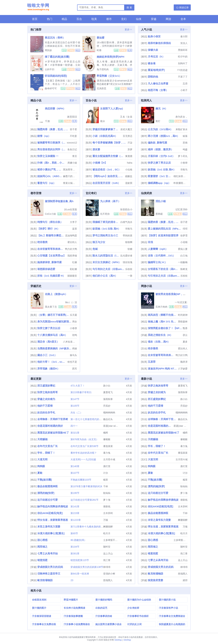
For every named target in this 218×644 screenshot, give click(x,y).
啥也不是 (72, 362)
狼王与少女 (99, 242)
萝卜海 (107, 500)
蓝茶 (75, 229)
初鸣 (75, 335)
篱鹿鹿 (129, 156)
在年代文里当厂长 (48, 446)
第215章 (75, 513)
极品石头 (108, 419)
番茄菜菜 (108, 446)
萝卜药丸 (183, 156)
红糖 (75, 262)
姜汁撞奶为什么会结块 (139, 600)
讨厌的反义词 (134, 624)
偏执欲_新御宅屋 (157, 143)
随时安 (107, 547)
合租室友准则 (39, 600)
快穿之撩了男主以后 (159, 163)
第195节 (75, 493)
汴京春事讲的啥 (104, 616)
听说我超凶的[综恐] (56, 76)
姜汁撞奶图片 (39, 608)
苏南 (185, 143)
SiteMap (118, 640)
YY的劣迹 (182, 70)
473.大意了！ (78, 386)
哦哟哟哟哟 (109, 413)
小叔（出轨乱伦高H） (105, 136)
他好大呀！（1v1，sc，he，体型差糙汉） (52, 362)
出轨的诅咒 (101, 608)
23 (72, 580)
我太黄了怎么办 (51, 307)
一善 (130, 276)
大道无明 (42, 459)
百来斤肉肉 (161, 307)
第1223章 (76, 520)
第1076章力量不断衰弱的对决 (86, 486)
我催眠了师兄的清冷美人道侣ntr (106, 222)
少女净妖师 (133, 608)
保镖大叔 (153, 50)
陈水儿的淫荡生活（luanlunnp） (106, 256)
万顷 (106, 520)
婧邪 (185, 580)
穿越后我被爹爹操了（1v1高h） (106, 129)
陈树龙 (184, 269)
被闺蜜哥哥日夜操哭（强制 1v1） (52, 143)
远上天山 (108, 554)
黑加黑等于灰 (70, 170)
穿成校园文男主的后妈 (50, 567)
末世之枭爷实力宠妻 (49, 526)
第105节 (75, 406)
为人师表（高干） (110, 201)
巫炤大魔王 (126, 129)
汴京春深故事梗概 (73, 616)
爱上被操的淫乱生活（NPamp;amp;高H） (165, 229)
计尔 (106, 473)
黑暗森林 (183, 322)
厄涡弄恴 (102, 88)
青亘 (75, 156)
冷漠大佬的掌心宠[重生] (51, 533)
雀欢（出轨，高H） (159, 342)
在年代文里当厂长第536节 (84, 446)
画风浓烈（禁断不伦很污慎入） (163, 315)
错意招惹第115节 (80, 560)
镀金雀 (152, 63)
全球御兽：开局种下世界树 (53, 419)
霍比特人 (72, 242)
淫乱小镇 (161, 201)
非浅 (150, 242)
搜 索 (129, 7)
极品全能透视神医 (48, 486)
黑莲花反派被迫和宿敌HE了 (53, 433)
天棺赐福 (42, 439)
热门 (50, 19)
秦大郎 (184, 36)
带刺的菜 (128, 236)
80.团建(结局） (79, 540)
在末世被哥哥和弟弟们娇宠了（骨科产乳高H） (51, 249)
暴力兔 (107, 453)
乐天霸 (73, 315)
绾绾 (185, 229)
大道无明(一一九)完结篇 (83, 459)
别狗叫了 (183, 63)
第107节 (75, 473)
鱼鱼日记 (72, 149)
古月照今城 (109, 459)
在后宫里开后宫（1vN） (106, 183)
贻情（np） (44, 136)
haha (130, 163)
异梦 (130, 149)
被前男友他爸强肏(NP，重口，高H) (176, 294)
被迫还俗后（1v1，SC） (107, 169)
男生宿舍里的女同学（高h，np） (52, 149)
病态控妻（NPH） (55, 108)
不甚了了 (183, 77)
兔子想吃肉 (103, 69)
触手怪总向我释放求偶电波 (53, 506)
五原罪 (152, 362)
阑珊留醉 (108, 527)
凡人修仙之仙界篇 (158, 83)
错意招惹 (42, 560)
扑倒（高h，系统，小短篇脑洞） (52, 163)
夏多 (185, 342)
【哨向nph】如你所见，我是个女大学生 (108, 176)
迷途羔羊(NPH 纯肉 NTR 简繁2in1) (163, 369)
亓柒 (130, 143)
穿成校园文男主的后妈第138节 (87, 567)
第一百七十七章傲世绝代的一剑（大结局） (93, 419)
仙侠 (139, 19)
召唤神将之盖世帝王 (49, 574)
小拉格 (129, 170)
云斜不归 (50, 69)
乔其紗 (107, 406)
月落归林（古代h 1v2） (161, 156)
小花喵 (184, 242)
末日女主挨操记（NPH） (107, 262)
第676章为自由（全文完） (84, 439)
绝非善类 (42, 242)
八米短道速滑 (70, 342)
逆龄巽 (129, 183)
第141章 (75, 506)
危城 (95, 249)
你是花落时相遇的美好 (50, 426)
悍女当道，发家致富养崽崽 (53, 520)
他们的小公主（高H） (105, 276)
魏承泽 (184, 362)
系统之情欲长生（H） (160, 335)
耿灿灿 (107, 493)
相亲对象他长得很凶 (159, 43)
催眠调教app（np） (159, 183)
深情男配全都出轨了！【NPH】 (165, 328)
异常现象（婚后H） (48, 369)
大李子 (73, 222)
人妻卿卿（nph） (158, 249)
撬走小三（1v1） (47, 355)
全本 (183, 19)
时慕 (99, 50)
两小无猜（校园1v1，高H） (164, 136)
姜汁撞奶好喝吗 (104, 600)
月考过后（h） (156, 56)
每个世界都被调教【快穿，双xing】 (110, 143)
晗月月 (107, 533)
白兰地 (184, 256)
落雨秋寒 (108, 399)
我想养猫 (72, 256)
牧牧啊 (129, 242)
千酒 (47, 121)
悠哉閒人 (108, 580)
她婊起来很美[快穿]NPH (111, 57)
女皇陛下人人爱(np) (111, 108)
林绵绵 (107, 567)
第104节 (75, 547)
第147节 (75, 399)
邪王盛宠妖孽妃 (46, 386)
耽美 (94, 19)
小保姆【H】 (100, 163)
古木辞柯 (108, 513)
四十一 (74, 426)
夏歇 (40, 473)
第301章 (75, 554)
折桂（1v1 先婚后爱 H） (51, 276)
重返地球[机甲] (156, 70)
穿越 (154, 19)
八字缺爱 (183, 369)
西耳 (75, 369)
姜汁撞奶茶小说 (167, 600)
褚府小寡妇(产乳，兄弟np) (50, 169)
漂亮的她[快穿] (46, 493)
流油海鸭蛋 (71, 236)
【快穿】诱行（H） (48, 229)
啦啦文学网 (38, 7)
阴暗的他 (153, 77)
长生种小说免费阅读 (74, 608)
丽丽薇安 (72, 276)
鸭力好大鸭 (71, 249)
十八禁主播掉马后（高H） (52, 335)
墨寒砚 (159, 214)
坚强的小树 (109, 574)
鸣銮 (185, 149)
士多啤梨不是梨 (112, 540)
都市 (109, 19)
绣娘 (75, 348)
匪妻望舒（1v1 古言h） (160, 176)
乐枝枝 (129, 269)
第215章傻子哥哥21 (81, 392)
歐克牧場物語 (45, 580)
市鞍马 (184, 170)
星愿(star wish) (111, 426)
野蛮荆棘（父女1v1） (109, 76)
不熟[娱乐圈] (45, 480)
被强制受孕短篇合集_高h (59, 201)
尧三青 (107, 560)
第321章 (75, 433)
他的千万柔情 (45, 406)
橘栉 (106, 433)
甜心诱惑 (42, 540)
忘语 (185, 84)
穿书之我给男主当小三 (105, 235)
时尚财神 (183, 315)
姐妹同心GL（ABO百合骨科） (50, 176)
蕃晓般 (107, 439)
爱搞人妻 (183, 249)
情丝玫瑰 (128, 262)
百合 (79, 19)
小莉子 (184, 90)
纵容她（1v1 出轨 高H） (162, 169)
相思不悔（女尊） (158, 90)
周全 (75, 322)
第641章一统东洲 (80, 574)
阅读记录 (184, 7)
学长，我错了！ (46, 453)
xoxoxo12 (72, 143)
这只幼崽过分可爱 (48, 500)
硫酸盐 (129, 176)
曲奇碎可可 (51, 88)
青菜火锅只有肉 (70, 183)
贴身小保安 (154, 36)
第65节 (74, 533)
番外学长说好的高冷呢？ (84, 453)
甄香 (185, 328)
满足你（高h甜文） (48, 342)
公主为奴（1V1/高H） (160, 129)
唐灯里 (107, 466)
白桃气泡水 (126, 222)
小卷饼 (184, 163)
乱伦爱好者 (126, 256)
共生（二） (76, 413)
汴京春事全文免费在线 (44, 624)
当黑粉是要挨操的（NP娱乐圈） (54, 348)
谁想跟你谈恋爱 (46, 269)
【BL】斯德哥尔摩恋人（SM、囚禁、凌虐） (51, 235)
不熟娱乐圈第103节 (81, 480)
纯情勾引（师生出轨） (50, 222)
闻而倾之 (42, 547)
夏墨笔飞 (108, 392)
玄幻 (124, 19)
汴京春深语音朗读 (42, 616)
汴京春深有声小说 (168, 608)
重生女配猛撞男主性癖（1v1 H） (108, 156)
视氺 (103, 121)
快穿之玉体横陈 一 (48, 156)
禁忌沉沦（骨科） (55, 38)
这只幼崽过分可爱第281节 (84, 500)
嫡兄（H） (162, 108)
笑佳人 (184, 43)
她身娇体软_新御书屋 (49, 262)
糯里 (106, 480)
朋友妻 (96, 149)
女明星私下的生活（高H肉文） (164, 269)
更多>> (128, 30)
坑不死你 (105, 214)
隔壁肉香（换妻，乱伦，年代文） (53, 129)
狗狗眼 (41, 466)
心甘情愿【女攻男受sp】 (52, 256)
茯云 (185, 335)
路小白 (107, 386)
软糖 (130, 249)
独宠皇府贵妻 (155, 580)
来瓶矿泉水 (182, 129)
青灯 (158, 121)
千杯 (106, 486)
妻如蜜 (101, 38)
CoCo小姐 (50, 214)
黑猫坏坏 (183, 50)
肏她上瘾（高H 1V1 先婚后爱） (163, 321)
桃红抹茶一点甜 (181, 176)
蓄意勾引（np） (46, 183)
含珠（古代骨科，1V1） (162, 256)
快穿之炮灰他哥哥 (48, 392)
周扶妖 (48, 50)
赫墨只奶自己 (70, 176)
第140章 (75, 466)
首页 (35, 19)
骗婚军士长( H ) (157, 262)
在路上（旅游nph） (56, 294)
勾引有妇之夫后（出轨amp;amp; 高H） (108, 269)
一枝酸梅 (183, 262)
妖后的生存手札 (46, 412)
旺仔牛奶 (183, 57)
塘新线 (107, 506)
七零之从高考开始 (48, 553)
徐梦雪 (184, 236)
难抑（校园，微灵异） (161, 149)
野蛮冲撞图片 (71, 600)
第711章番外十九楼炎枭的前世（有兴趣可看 (94, 527)
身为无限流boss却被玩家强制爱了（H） (54, 321)
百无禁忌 (128, 136)
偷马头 (73, 355)
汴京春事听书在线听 (138, 616)
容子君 (73, 129)
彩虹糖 (73, 269)
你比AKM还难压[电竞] (50, 513)
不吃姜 (73, 136)
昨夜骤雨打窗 (181, 183)
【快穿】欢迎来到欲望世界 (163, 235)
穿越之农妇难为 (46, 399)
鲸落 (185, 136)
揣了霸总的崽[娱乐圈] (57, 57)
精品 (64, 19)
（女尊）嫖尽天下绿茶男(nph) (53, 315)
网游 (168, 19)
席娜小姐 (72, 163)
